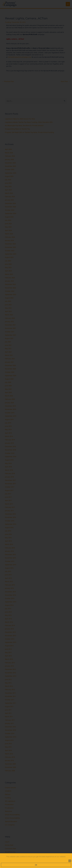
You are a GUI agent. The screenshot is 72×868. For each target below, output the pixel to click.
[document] (36, 434)
